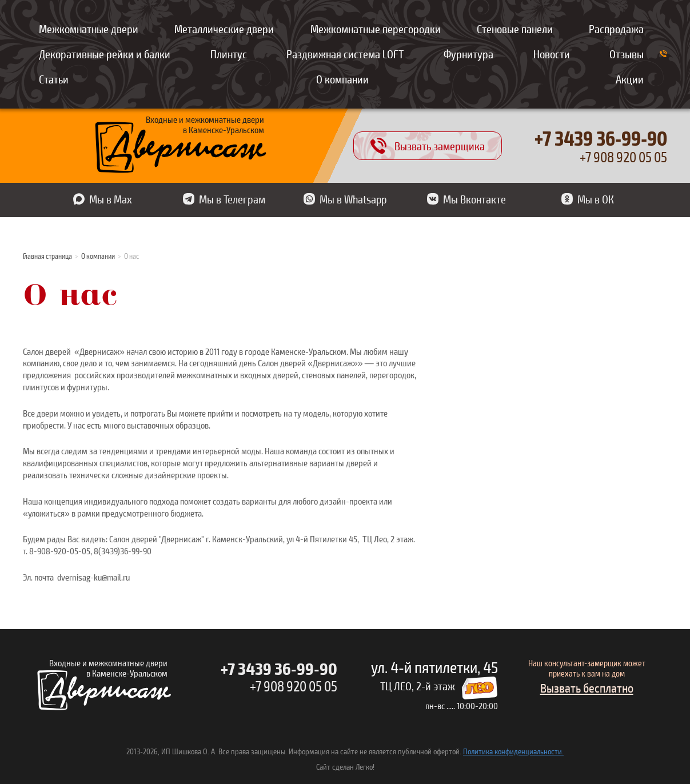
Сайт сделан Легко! (345, 767)
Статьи (54, 79)
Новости (552, 54)
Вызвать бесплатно (587, 687)
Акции (630, 79)
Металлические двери (224, 29)
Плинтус (229, 54)
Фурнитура (468, 54)
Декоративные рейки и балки (105, 54)
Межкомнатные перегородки (376, 29)
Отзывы (627, 54)
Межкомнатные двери (89, 29)
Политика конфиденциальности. (513, 751)
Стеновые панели (515, 29)
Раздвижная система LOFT (345, 54)
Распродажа (616, 29)
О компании (342, 79)
